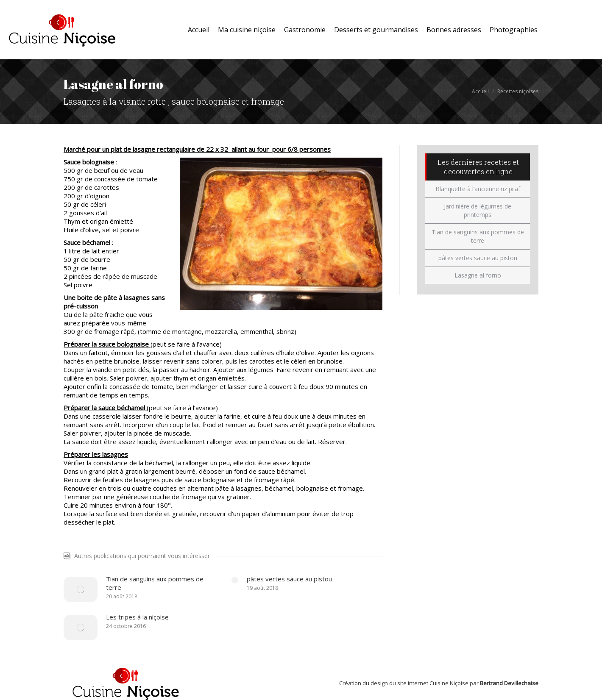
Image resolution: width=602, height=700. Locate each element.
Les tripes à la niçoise (137, 617)
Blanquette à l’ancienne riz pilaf (478, 189)
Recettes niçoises (518, 91)
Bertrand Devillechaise (509, 683)
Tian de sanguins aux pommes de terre (155, 583)
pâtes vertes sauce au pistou (289, 579)
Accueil (480, 91)
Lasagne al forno (478, 275)
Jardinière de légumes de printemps (478, 210)
